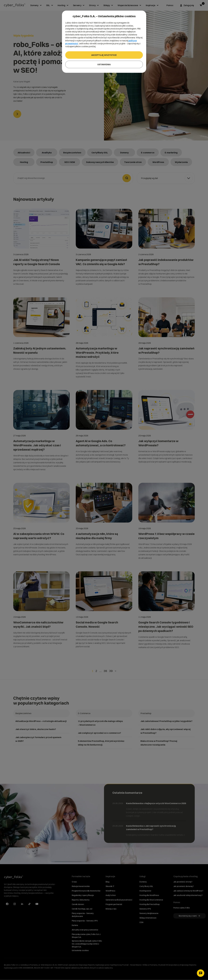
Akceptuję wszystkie (104, 55)
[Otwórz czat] (201, 973)
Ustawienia (104, 64)
